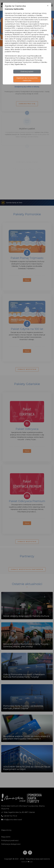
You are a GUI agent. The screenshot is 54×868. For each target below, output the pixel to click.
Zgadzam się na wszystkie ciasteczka (27, 79)
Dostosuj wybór (27, 72)
